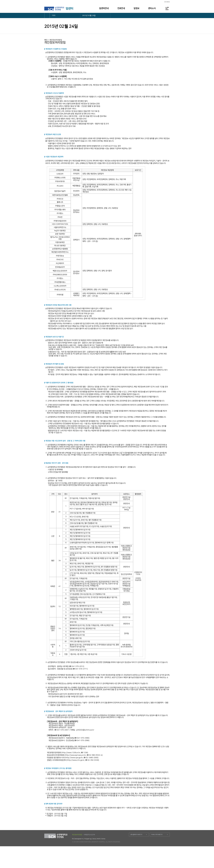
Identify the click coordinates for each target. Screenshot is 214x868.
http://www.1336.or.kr (71, 753)
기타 (54, 15)
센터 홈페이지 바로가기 (136, 835)
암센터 (69, 9)
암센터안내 (104, 8)
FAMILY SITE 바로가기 (157, 835)
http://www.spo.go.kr (74, 758)
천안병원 (167, 2)
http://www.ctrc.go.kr (76, 760)
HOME (47, 15)
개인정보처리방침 (77, 835)
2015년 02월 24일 (89, 15)
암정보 (136, 8)
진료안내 (121, 8)
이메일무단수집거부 (89, 835)
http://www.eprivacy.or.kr (76, 755)
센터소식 (152, 8)
